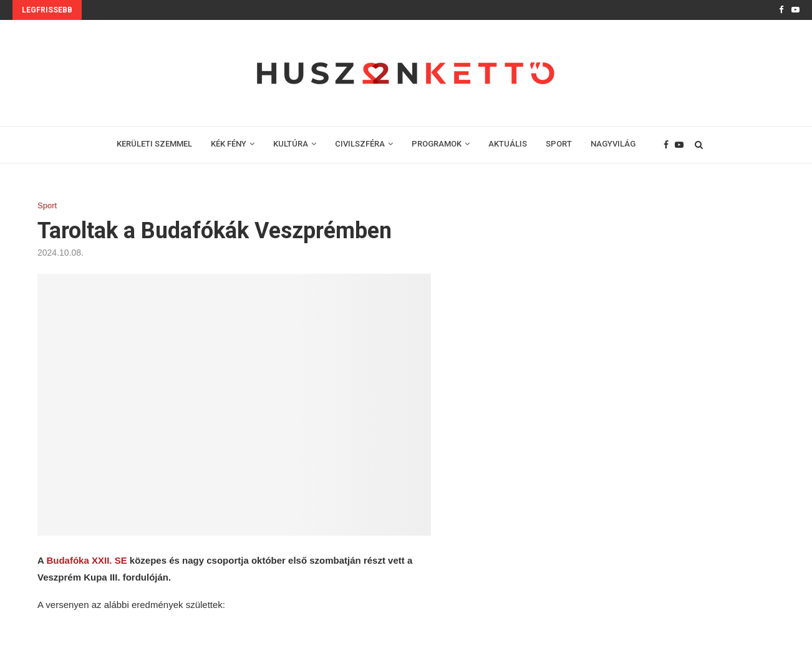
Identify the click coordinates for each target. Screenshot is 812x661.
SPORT (559, 144)
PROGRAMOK (437, 144)
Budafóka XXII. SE (86, 560)
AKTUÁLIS (508, 144)
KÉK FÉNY (229, 144)
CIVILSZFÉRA (360, 144)
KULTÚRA (291, 144)
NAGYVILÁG (613, 144)
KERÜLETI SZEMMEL (154, 144)
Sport (47, 205)
